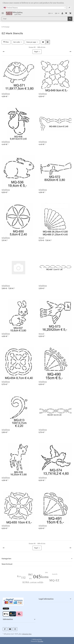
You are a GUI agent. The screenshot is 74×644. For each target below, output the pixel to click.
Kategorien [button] (6, 559)
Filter (6, 42)
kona (45, 577)
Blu (30, 579)
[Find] (70, 19)
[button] (62, 13)
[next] (70, 52)
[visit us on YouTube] (10, 629)
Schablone (6, 94)
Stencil (41, 238)
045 (37, 577)
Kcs (19, 576)
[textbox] (34, 8)
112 (23, 578)
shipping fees (27, 634)
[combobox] (34, 8)
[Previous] (4, 52)
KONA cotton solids (33, 582)
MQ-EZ (54, 580)
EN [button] (49, 13)
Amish (55, 574)
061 (30, 575)
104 (46, 572)
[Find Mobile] (35, 19)
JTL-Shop (40, 641)
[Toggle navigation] (3, 12)
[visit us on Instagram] (15, 629)
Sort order (17, 42)
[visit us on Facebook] (5, 629)
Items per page (31, 42)
